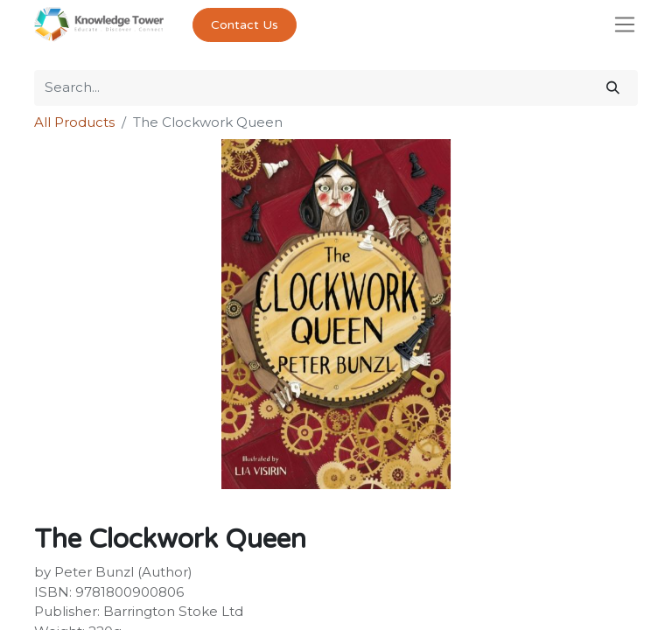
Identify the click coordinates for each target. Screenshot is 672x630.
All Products (74, 122)
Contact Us (245, 25)
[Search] (613, 88)
